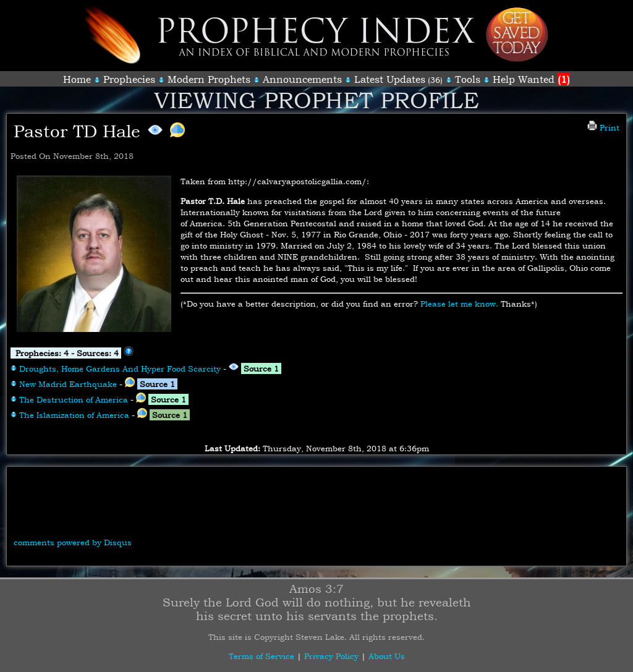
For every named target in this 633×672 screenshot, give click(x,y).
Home (77, 79)
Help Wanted (531, 79)
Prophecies (129, 79)
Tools (468, 79)
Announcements (302, 79)
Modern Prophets (209, 79)
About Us (387, 656)
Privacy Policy (331, 656)
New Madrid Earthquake (68, 384)
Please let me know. (459, 304)
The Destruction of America (74, 399)
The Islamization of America (74, 415)
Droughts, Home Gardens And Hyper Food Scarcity (120, 368)
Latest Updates (390, 79)
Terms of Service (261, 656)
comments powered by (73, 542)
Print (603, 127)
